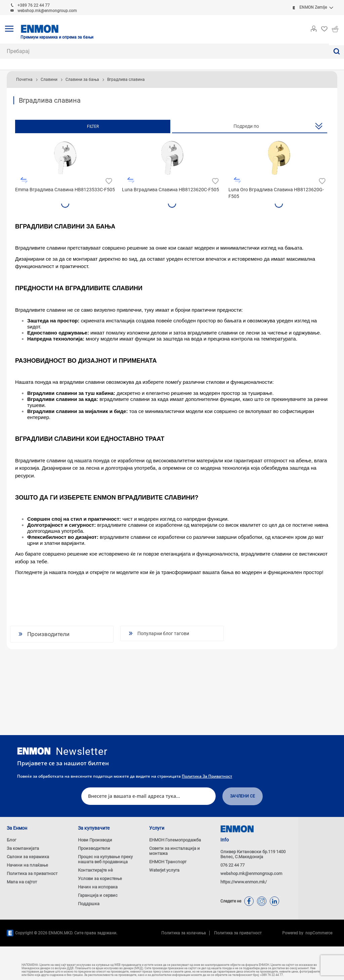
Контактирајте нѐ (95, 870)
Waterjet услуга (164, 870)
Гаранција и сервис (98, 895)
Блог (11, 840)
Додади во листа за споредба (24, 180)
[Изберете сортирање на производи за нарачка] (250, 126)
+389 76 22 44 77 (34, 5)
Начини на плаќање (27, 865)
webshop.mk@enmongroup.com (47, 11)
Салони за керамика (28, 857)
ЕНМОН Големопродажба (175, 840)
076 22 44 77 (232, 865)
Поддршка (89, 904)
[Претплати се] (148, 796)
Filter (93, 126)
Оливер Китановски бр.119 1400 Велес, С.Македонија (253, 854)
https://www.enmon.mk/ (244, 882)
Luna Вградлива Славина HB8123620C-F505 (170, 190)
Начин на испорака (98, 887)
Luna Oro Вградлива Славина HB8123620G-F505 (276, 193)
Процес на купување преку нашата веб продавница (105, 859)
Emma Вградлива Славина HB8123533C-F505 (65, 190)
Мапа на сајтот (22, 882)
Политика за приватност (207, 776)
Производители (94, 848)
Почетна (24, 80)
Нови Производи (95, 840)
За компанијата (23, 848)
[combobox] (164, 51)
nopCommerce (318, 933)
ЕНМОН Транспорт (168, 862)
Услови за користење (100, 879)
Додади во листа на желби (108, 180)
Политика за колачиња (184, 933)
